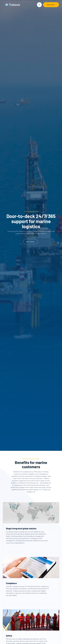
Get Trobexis (30, 242)
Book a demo (51, 5)
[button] (39, 5)
